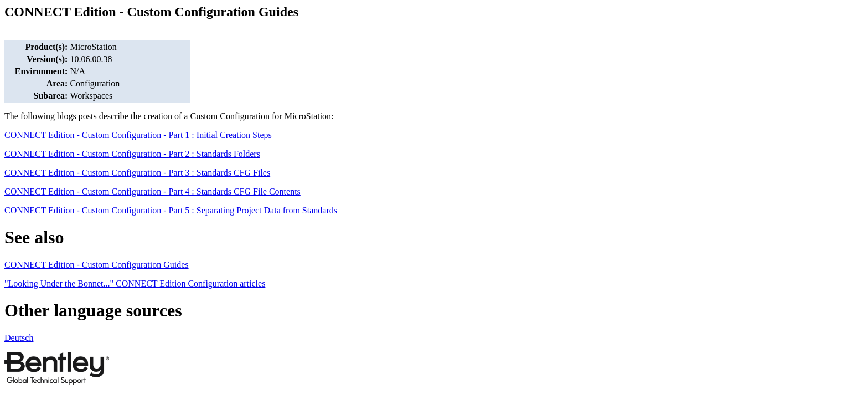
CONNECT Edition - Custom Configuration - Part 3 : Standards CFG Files (137, 173)
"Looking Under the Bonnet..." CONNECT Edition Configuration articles (135, 283)
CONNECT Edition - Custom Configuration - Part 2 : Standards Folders (132, 154)
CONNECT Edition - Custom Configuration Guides (97, 265)
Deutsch (19, 338)
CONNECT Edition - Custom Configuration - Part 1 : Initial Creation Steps (138, 135)
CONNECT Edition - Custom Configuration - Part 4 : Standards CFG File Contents (153, 191)
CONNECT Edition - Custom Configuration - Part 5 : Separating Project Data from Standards (171, 210)
